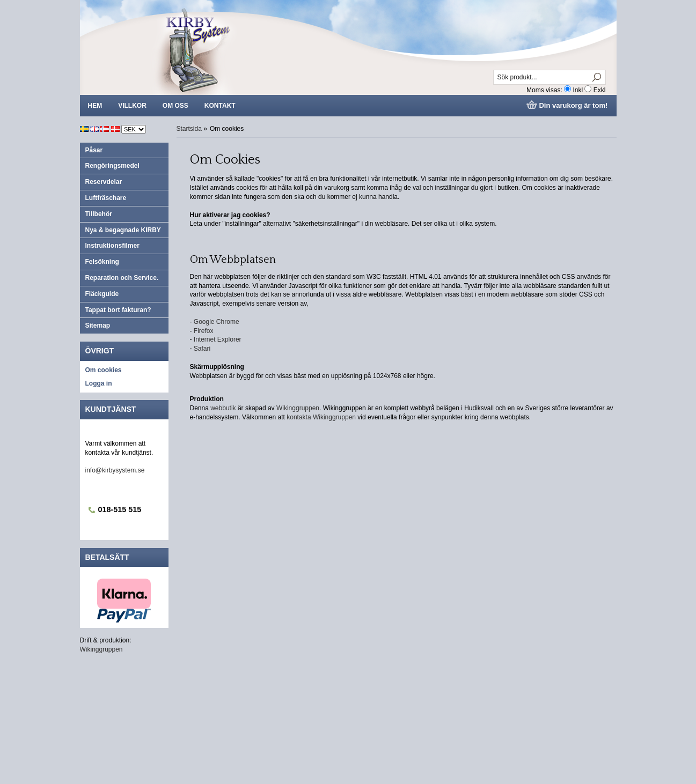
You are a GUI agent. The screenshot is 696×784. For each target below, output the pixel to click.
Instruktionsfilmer (112, 246)
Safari (202, 349)
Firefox (204, 331)
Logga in (99, 383)
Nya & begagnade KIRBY (123, 230)
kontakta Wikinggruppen (322, 417)
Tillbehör (99, 214)
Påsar (94, 150)
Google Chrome (217, 322)
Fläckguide (102, 294)
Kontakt (220, 106)
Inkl (578, 90)
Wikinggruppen (101, 649)
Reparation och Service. (122, 278)
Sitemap (98, 326)
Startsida (189, 129)
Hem (95, 106)
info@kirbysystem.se (115, 470)
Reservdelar (104, 182)
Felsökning (102, 262)
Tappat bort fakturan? (118, 310)
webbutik (223, 408)
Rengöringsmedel (112, 166)
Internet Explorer (218, 339)
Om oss (175, 106)
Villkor (132, 106)
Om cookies (104, 370)
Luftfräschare (106, 198)
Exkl (600, 90)
